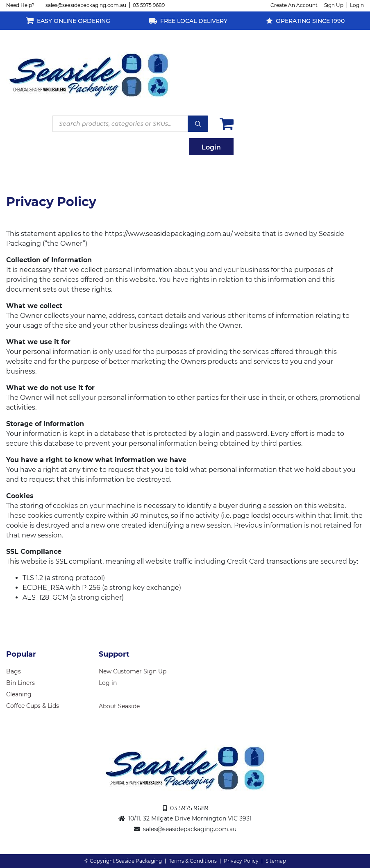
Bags (14, 671)
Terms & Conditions (193, 861)
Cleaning (19, 694)
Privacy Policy (241, 861)
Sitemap (276, 861)
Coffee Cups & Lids (33, 706)
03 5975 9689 (149, 5)
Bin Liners (20, 683)
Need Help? (20, 5)
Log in (108, 683)
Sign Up (334, 5)
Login (357, 5)
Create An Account (294, 5)
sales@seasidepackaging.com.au (86, 5)
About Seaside (119, 706)
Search (198, 124)
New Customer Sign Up (133, 671)
